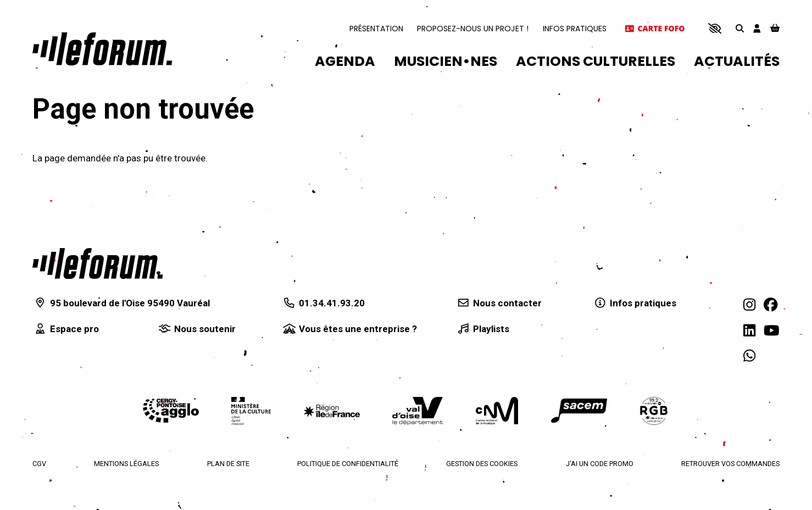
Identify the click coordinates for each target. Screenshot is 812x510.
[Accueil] (102, 49)
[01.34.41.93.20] (323, 304)
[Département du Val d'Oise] (418, 411)
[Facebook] (771, 305)
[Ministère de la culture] (251, 411)
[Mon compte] (757, 28)
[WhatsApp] (749, 356)
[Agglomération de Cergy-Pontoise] (171, 411)
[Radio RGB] (654, 411)
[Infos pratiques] (635, 304)
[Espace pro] (66, 329)
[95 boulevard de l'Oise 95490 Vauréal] (121, 304)
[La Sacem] (579, 411)
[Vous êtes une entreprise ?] (349, 329)
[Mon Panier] (775, 29)
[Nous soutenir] (197, 329)
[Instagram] (749, 305)
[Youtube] (772, 330)
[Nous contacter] (499, 304)
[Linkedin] (749, 330)
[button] (714, 29)
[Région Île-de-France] (332, 411)
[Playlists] (482, 329)
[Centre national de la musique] (497, 411)
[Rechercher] (740, 29)
